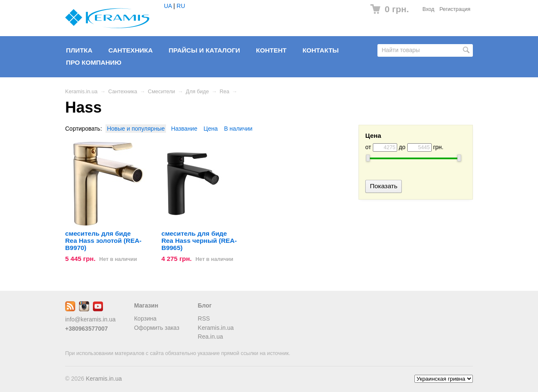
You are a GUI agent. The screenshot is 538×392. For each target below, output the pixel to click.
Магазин (146, 305)
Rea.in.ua (211, 337)
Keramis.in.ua (81, 92)
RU (181, 6)
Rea (225, 92)
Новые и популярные (136, 129)
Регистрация (455, 9)
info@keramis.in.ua (90, 319)
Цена (211, 129)
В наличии (238, 129)
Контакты (321, 50)
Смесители (162, 92)
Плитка (79, 50)
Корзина (145, 318)
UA (168, 6)
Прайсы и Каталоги (204, 50)
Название (184, 129)
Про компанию (94, 62)
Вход (429, 9)
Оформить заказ (157, 328)
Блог (205, 305)
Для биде (197, 92)
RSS (204, 318)
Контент (271, 50)
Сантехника (131, 50)
